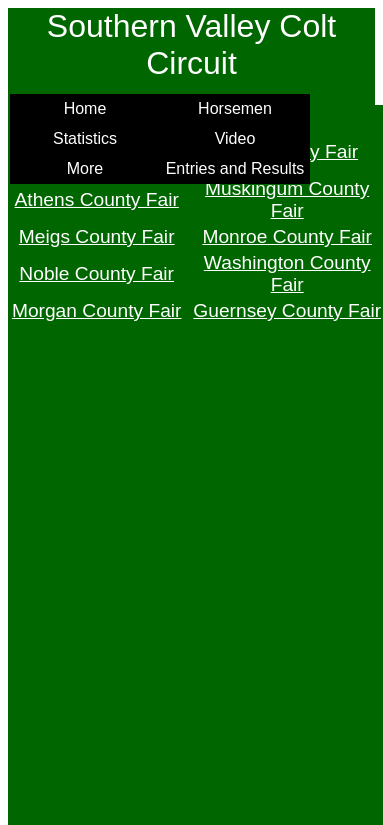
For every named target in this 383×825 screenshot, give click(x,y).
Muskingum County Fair (287, 199)
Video (235, 138)
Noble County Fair (96, 273)
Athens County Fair (97, 199)
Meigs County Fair (97, 236)
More (85, 168)
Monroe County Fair (287, 236)
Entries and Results (235, 168)
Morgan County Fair (97, 310)
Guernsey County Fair (287, 310)
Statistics (85, 138)
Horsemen (235, 108)
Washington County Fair (287, 273)
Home (85, 108)
